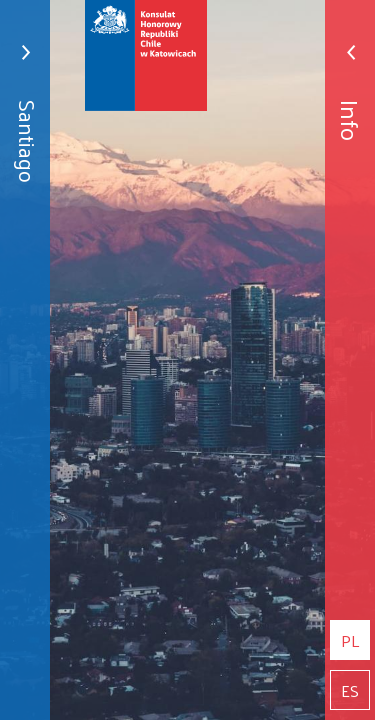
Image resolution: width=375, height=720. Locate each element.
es (350, 690)
